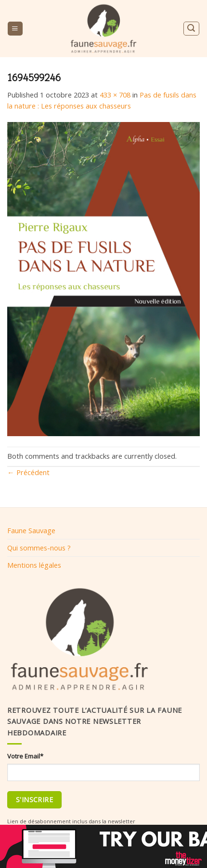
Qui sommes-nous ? (39, 548)
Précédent (28, 472)
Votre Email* (25, 756)
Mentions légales (34, 565)
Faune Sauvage (31, 530)
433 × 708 (115, 95)
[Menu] (15, 29)
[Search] (191, 29)
